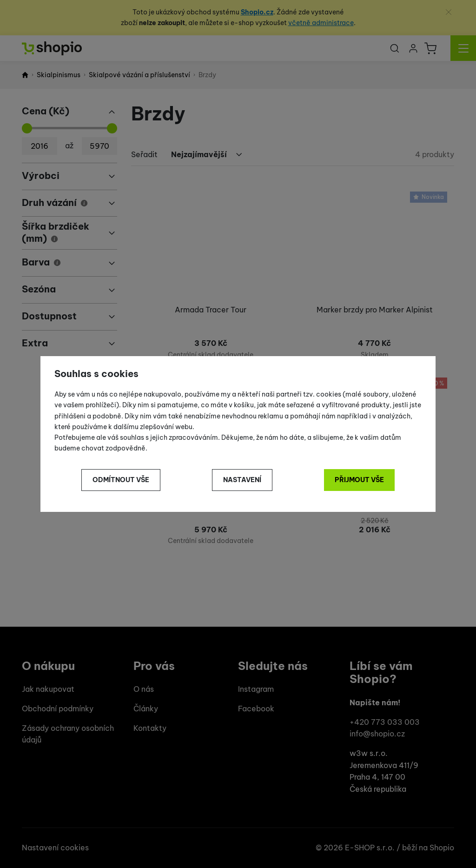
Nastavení (242, 480)
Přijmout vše (359, 480)
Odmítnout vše (121, 480)
